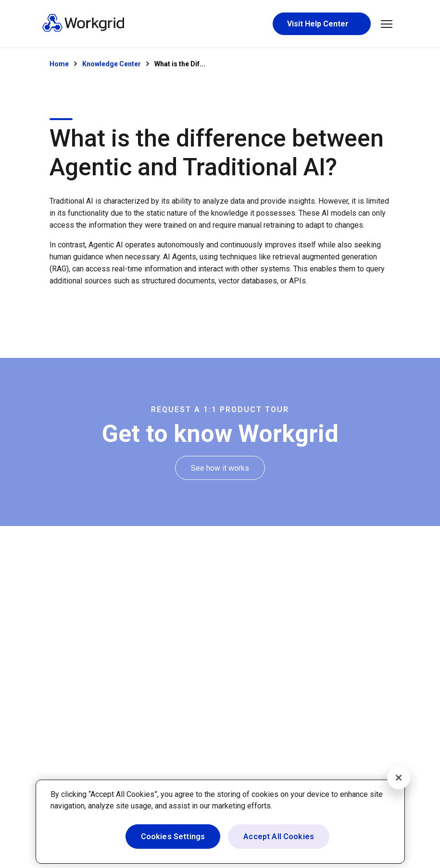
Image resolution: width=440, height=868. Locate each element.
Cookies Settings (173, 837)
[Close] (399, 778)
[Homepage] (83, 30)
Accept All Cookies (279, 837)
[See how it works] (220, 468)
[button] (387, 24)
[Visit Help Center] (322, 24)
